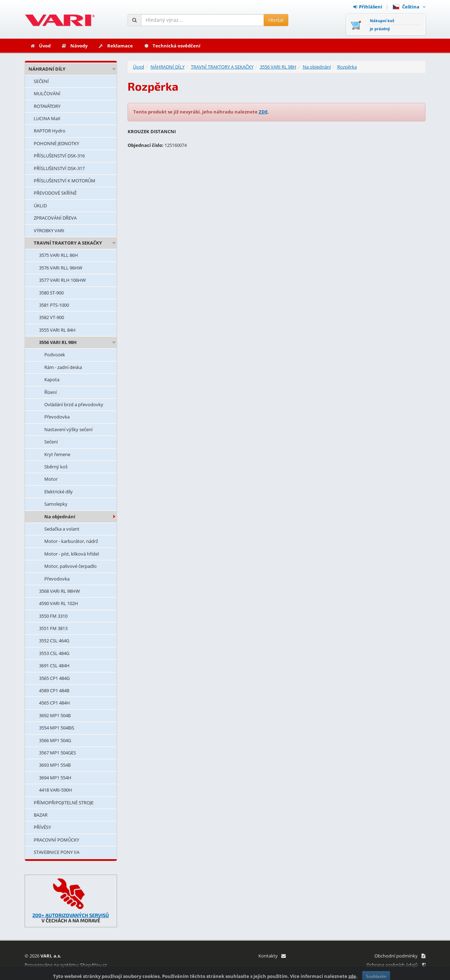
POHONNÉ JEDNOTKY (56, 143)
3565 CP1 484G (54, 678)
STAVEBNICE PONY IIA (57, 852)
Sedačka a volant (62, 529)
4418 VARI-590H (56, 790)
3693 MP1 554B (55, 765)
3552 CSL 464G (54, 641)
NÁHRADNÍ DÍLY (47, 69)
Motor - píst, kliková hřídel (72, 554)
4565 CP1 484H (54, 703)
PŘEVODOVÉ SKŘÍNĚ (55, 193)
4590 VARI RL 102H (59, 603)
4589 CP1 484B (54, 690)
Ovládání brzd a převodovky (74, 404)
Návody (74, 46)
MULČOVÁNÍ (47, 93)
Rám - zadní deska (63, 367)
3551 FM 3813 (53, 628)
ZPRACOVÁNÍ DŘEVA (55, 218)
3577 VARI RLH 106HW (62, 280)
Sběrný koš (56, 467)
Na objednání (60, 517)
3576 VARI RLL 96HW (61, 268)
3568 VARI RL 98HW (59, 591)
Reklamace (115, 46)
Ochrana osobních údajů (396, 965)
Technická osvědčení (172, 46)
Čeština (409, 7)
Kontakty (272, 956)
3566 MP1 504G (55, 740)
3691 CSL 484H (54, 666)
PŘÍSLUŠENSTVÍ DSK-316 (59, 156)
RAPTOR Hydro (50, 131)
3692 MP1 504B (55, 715)
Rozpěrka (347, 67)
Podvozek (55, 355)
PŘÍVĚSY (42, 827)
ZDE (263, 112)
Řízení (50, 392)
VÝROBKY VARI (49, 231)
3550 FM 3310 (53, 616)
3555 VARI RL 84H (57, 330)
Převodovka (57, 417)
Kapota (52, 379)
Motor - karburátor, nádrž (71, 541)
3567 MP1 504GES (57, 753)
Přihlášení (368, 7)
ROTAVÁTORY (47, 106)
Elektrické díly (59, 492)
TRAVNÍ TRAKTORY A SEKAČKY (68, 243)
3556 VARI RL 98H (58, 342)
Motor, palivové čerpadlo (70, 566)
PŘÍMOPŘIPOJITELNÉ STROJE (64, 803)
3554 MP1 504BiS (57, 728)
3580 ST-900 (51, 293)
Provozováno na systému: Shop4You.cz (66, 965)
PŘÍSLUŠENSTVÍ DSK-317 (59, 168)
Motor (51, 479)
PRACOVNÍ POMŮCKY (56, 840)
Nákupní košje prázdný (382, 25)
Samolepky (56, 504)
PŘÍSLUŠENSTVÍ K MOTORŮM (65, 181)
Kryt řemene (57, 454)
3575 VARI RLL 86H (59, 255)
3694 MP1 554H (55, 778)
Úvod (40, 46)
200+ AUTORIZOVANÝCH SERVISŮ (71, 915)
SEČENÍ (41, 81)
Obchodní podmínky (400, 956)
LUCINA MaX (47, 118)
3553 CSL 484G (54, 653)
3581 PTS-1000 (54, 305)
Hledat (276, 20)
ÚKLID (40, 206)
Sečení (51, 442)
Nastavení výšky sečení (68, 429)
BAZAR (41, 815)
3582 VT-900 (52, 317)
